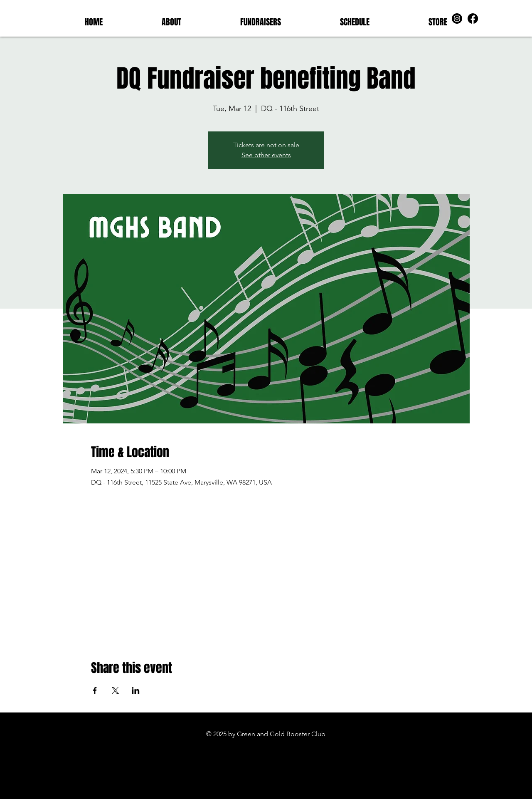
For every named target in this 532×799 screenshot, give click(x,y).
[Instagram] (457, 19)
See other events (266, 155)
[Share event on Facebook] (95, 690)
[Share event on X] (115, 690)
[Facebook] (473, 19)
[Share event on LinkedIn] (136, 690)
